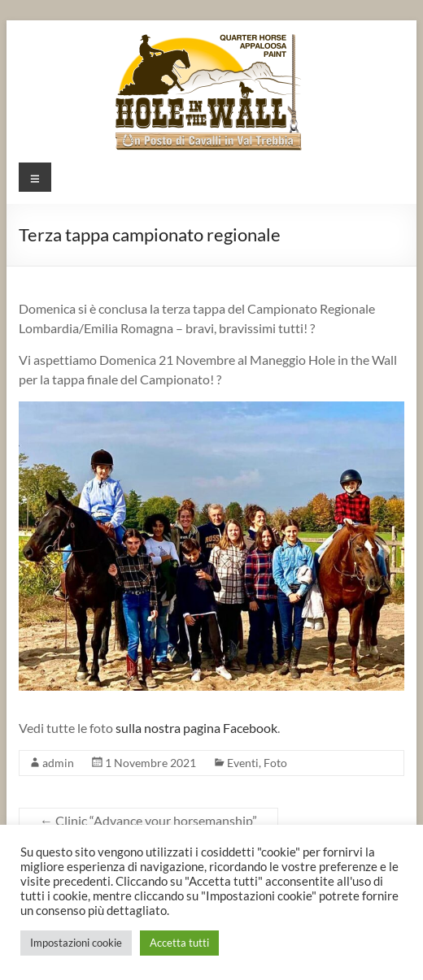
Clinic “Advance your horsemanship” (148, 820)
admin (58, 763)
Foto (275, 763)
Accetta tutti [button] (179, 943)
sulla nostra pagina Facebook (196, 728)
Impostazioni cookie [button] (76, 943)
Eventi (243, 763)
